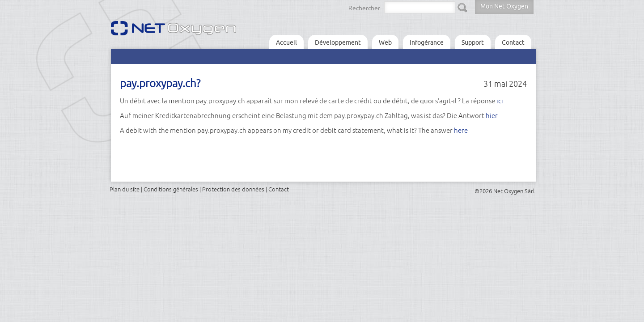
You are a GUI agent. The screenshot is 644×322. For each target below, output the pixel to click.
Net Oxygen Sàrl (514, 191)
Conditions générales (171, 189)
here (461, 130)
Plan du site (125, 189)
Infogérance (427, 42)
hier (492, 116)
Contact (513, 42)
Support (473, 42)
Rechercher (364, 8)
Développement (338, 42)
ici (500, 101)
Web (385, 42)
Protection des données (233, 189)
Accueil (286, 42)
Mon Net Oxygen (504, 6)
